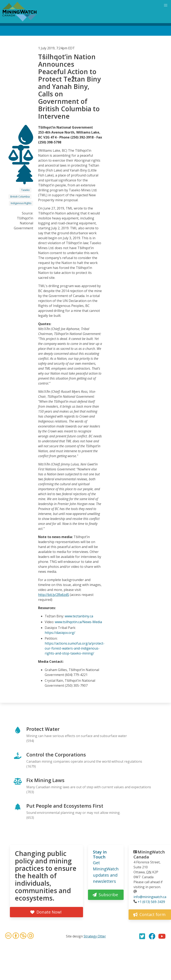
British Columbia (20, 197)
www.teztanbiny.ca (79, 616)
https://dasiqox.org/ (60, 633)
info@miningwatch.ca (150, 897)
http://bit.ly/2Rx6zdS (54, 595)
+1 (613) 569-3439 (151, 902)
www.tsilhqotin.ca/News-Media (78, 622)
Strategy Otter (95, 936)
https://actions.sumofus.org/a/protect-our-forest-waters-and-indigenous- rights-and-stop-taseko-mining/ (75, 648)
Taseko (25, 190)
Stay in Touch (100, 854)
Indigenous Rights (21, 203)
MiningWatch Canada (149, 854)
